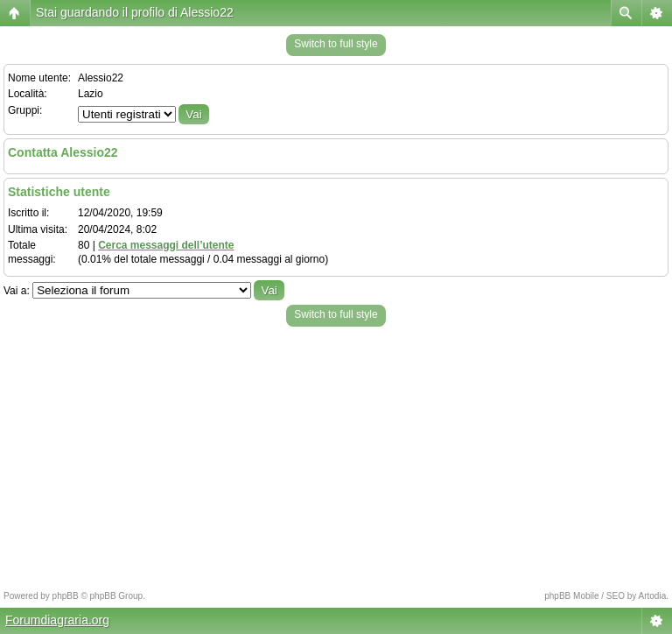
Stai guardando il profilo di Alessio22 (135, 12)
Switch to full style (336, 44)
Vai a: (17, 291)
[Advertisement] (336, 454)
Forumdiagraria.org (57, 620)
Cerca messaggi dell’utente (166, 245)
